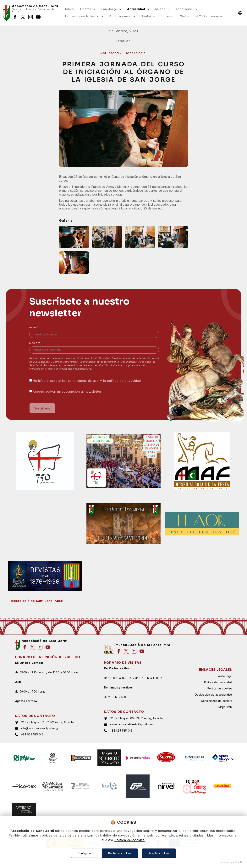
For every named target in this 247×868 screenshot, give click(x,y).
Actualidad (110, 53)
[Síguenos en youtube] (38, 17)
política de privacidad (124, 381)
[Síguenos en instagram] (30, 17)
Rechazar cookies (120, 853)
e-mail (34, 327)
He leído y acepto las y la (87, 381)
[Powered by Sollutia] (123, 863)
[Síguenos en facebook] (15, 17)
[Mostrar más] (95, 9)
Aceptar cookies (159, 853)
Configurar (84, 853)
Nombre (35, 343)
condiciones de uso (83, 381)
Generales (134, 53)
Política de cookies (130, 840)
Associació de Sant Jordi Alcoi (37, 601)
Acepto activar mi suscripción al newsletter (67, 391)
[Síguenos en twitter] (23, 17)
